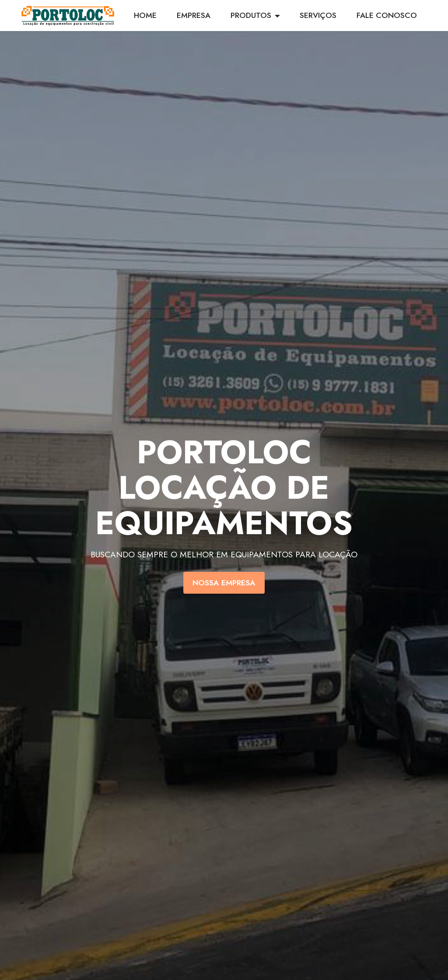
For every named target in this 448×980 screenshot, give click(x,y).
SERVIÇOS (318, 15)
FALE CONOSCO (387, 15)
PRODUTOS (251, 15)
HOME (145, 15)
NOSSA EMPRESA (224, 583)
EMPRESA (194, 15)
